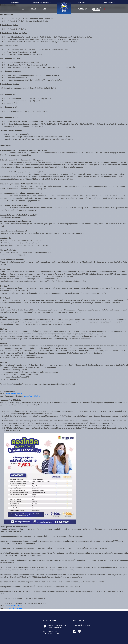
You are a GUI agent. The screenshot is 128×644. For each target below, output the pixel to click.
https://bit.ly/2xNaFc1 (14, 394)
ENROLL (97, 9)
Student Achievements (43, 2)
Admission (84, 9)
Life (46, 9)
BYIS (25, 9)
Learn (35, 9)
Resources (16, 2)
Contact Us (110, 2)
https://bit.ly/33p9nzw (32, 396)
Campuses (83, 2)
